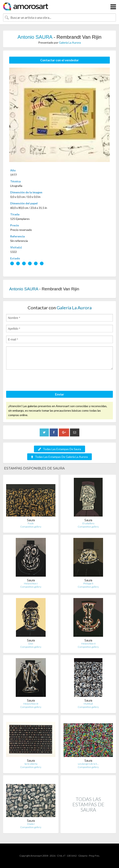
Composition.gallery (31, 527)
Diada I (31, 824)
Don (31, 644)
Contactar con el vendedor (59, 60)
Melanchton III (31, 704)
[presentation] (37, 381)
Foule (31, 523)
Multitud (88, 704)
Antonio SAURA (35, 37)
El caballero (88, 523)
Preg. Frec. (94, 856)
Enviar (59, 394)
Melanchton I (31, 583)
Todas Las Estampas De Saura (59, 449)
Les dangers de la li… (88, 764)
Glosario (83, 856)
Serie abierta (31, 764)
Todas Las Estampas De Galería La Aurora (59, 457)
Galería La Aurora (70, 42)
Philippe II (88, 583)
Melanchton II (88, 644)
